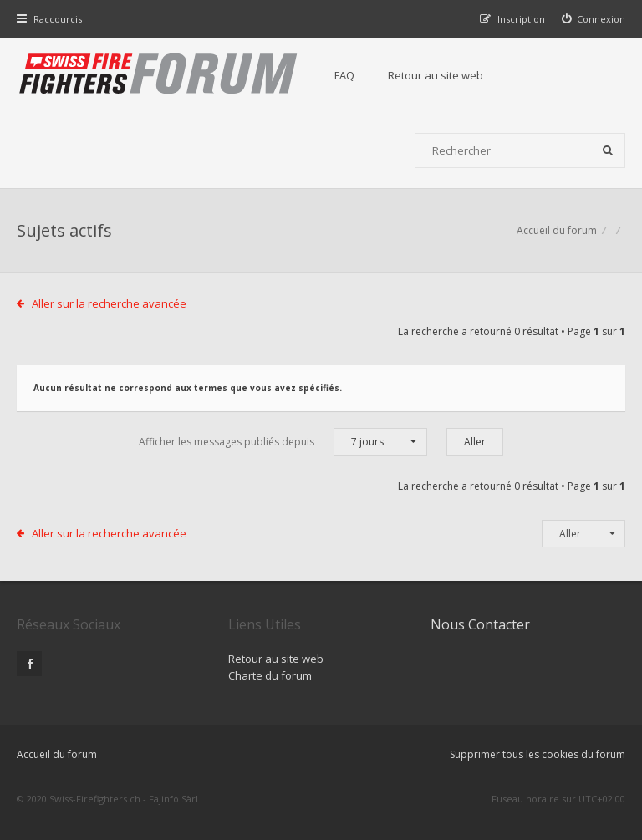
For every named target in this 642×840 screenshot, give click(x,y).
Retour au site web (436, 75)
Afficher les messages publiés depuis (283, 442)
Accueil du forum (557, 230)
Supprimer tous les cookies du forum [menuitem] (538, 754)
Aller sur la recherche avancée (109, 303)
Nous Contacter (480, 624)
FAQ (344, 75)
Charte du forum (270, 675)
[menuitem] (594, 19)
